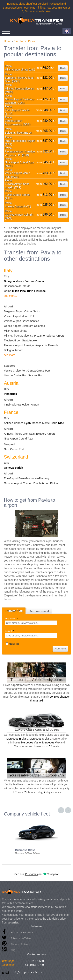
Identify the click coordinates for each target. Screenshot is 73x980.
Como (7, 291)
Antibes (8, 423)
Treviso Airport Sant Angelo (20, 340)
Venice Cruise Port (15, 371)
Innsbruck (10, 394)
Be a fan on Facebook (22, 933)
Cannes (19, 423)
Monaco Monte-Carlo (44, 423)
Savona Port (36, 375)
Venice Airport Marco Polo (20, 316)
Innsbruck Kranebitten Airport (22, 405)
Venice (20, 281)
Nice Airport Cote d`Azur (19, 439)
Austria (11, 383)
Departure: (12, 619)
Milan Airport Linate (16, 331)
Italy (8, 270)
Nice (61, 423)
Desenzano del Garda (17, 286)
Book (63, 68)
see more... (11, 296)
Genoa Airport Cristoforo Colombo (24, 326)
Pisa (23, 291)
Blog (13, 950)
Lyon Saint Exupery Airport (39, 434)
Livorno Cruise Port (16, 375)
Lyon (28, 423)
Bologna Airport (13, 350)
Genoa (40, 281)
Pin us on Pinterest (20, 944)
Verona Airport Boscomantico (22, 321)
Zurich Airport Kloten (46, 483)
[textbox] (31, 623)
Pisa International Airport (49, 336)
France (11, 412)
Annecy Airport (13, 434)
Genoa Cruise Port (39, 371)
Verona (30, 281)
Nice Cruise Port (14, 449)
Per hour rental (39, 611)
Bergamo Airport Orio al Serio (22, 311)
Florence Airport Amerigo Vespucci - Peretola (31, 345)
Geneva (9, 468)
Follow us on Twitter (21, 938)
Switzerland (16, 457)
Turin (30, 291)
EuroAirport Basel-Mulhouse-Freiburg (26, 478)
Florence (40, 291)
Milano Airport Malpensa (18, 336)
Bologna (9, 281)
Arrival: (10, 631)
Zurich (19, 468)
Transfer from (14, 611)
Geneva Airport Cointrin (18, 483)
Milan (16, 291)
